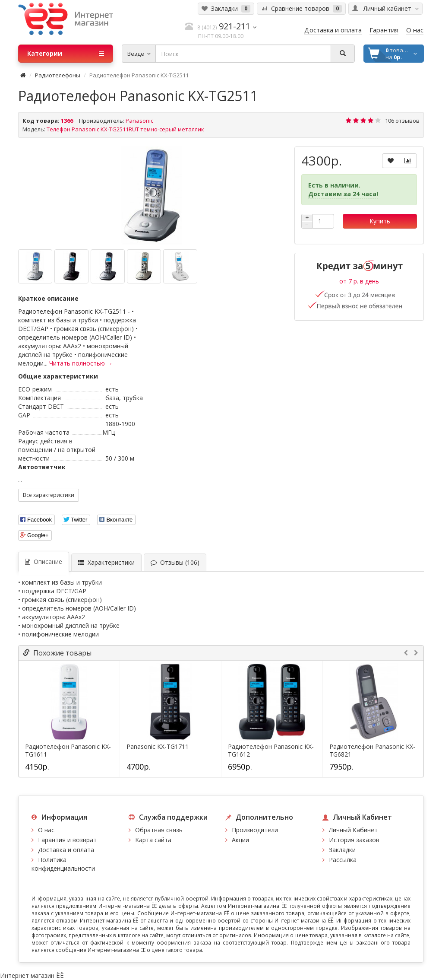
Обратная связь (159, 830)
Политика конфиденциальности (63, 864)
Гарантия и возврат (67, 840)
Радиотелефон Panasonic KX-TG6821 (372, 751)
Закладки (342, 850)
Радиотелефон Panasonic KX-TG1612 (271, 751)
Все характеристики (49, 495)
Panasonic (139, 121)
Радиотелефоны (58, 75)
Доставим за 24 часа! (343, 194)
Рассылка (343, 860)
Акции (240, 840)
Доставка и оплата (66, 850)
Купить (380, 221)
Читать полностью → (81, 363)
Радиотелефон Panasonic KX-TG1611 (68, 751)
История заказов (354, 840)
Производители (255, 830)
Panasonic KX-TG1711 (158, 747)
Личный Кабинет (353, 830)
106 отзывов (402, 121)
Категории (66, 54)
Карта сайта (153, 840)
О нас (46, 830)
